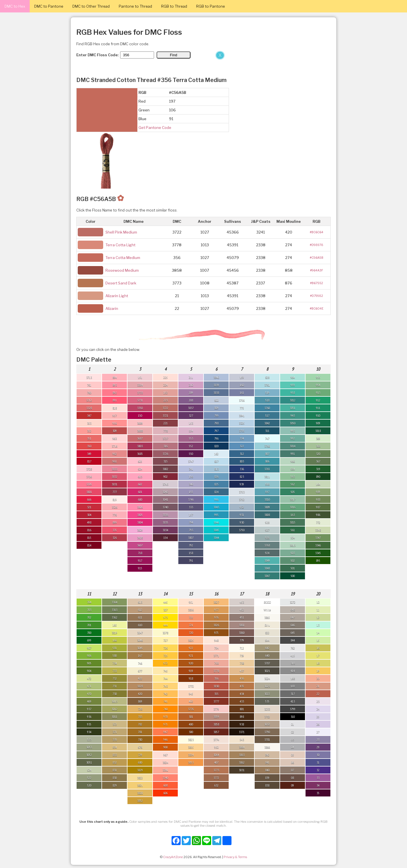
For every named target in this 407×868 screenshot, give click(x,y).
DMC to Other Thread (91, 6)
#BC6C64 (317, 232)
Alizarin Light (117, 296)
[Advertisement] (113, 93)
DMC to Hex (15, 6)
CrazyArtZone (173, 857)
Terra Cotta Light (120, 245)
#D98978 (317, 245)
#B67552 (317, 283)
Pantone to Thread (135, 6)
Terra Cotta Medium (123, 258)
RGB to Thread (174, 6)
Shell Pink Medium (121, 232)
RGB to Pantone (211, 6)
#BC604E (317, 308)
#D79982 (317, 296)
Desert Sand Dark (121, 283)
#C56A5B (317, 258)
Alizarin (112, 308)
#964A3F (317, 270)
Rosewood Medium (122, 270)
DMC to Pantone (49, 6)
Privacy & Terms (235, 857)
